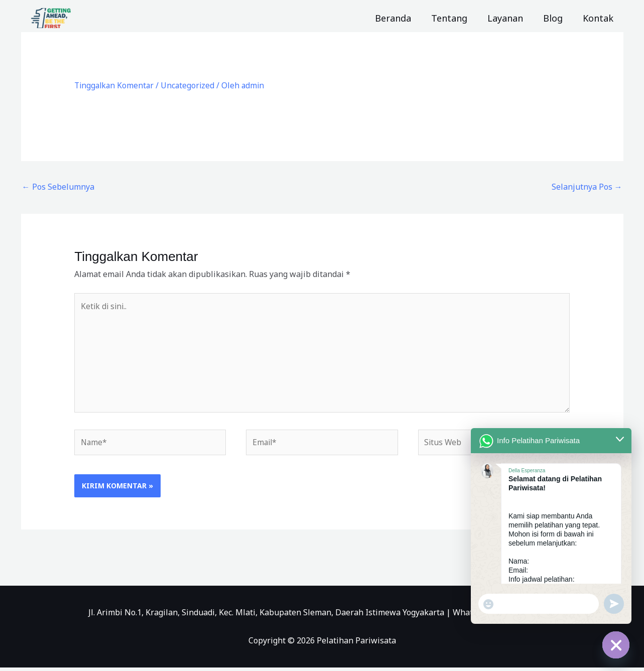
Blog (556, 18)
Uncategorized (191, 85)
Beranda (402, 18)
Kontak (599, 18)
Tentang (456, 18)
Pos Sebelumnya (58, 187)
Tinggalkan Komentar (115, 85)
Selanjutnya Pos (587, 187)
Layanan (510, 18)
